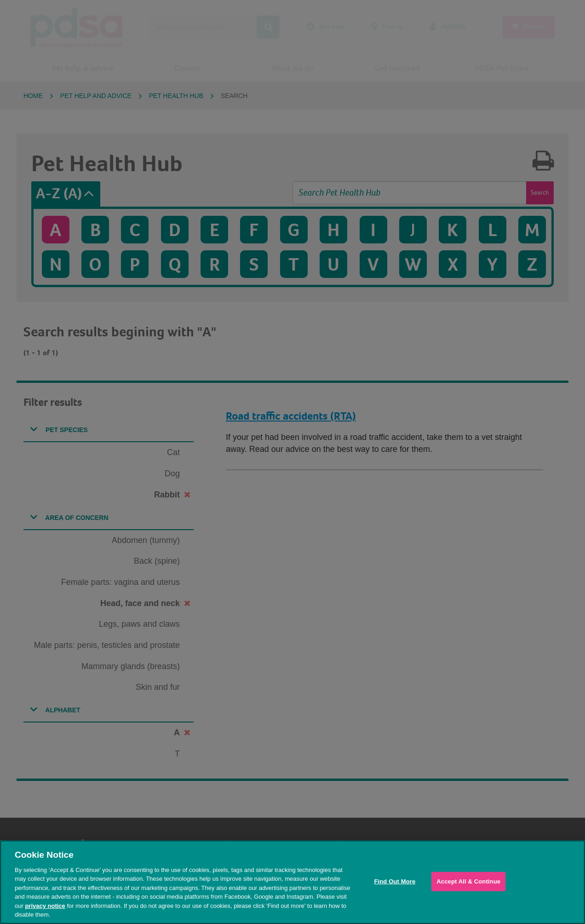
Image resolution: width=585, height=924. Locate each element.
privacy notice (45, 906)
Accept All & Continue (468, 881)
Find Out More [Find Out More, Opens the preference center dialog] (395, 881)
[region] (292, 882)
